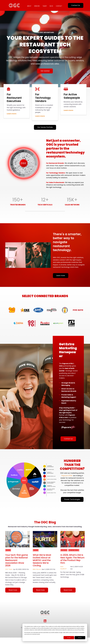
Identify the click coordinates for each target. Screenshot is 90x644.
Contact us (68, 450)
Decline (80, 638)
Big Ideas (64, 564)
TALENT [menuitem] (45, 5)
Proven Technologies (72, 514)
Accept (69, 638)
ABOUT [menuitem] (29, 5)
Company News (75, 564)
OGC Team (9, 584)
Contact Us (76, 6)
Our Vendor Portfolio (45, 129)
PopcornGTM (74, 486)
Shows (8, 564)
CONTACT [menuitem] (30, 8)
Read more (13, 606)
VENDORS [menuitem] (37, 5)
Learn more (12, 116)
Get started (45, 72)
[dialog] (55, 632)
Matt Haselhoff (64, 582)
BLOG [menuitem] (52, 5)
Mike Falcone (37, 584)
